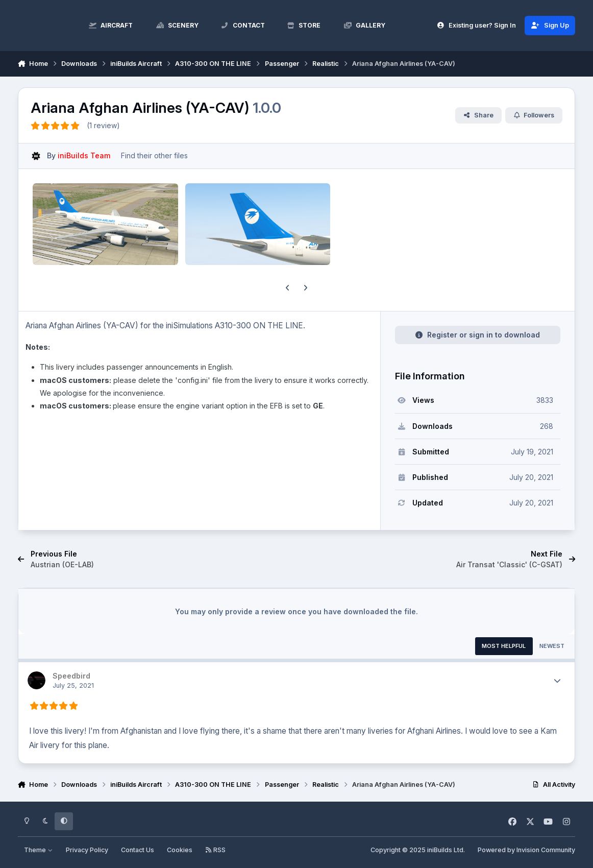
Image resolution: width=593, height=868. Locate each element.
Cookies (180, 850)
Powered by (526, 850)
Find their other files (154, 155)
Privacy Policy (87, 850)
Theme (38, 850)
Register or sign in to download (477, 335)
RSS (215, 850)
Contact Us (138, 850)
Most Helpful (504, 646)
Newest (552, 646)
